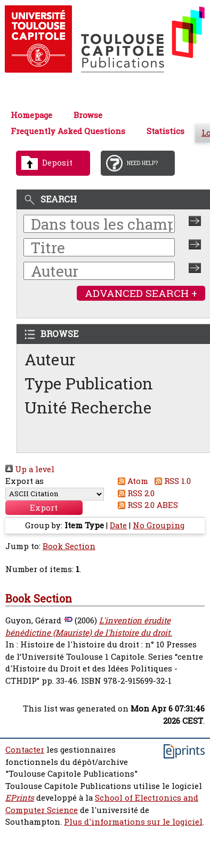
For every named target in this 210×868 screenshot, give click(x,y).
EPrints (20, 798)
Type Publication (89, 383)
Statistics (165, 131)
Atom (131, 481)
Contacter (25, 750)
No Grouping (159, 525)
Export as (25, 481)
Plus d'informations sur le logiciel (133, 822)
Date (118, 525)
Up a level (30, 469)
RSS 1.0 (171, 481)
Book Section (69, 546)
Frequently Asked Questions (68, 131)
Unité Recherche (88, 407)
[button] (44, 508)
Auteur (50, 359)
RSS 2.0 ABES (146, 505)
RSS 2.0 (135, 493)
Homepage (31, 115)
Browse (88, 115)
